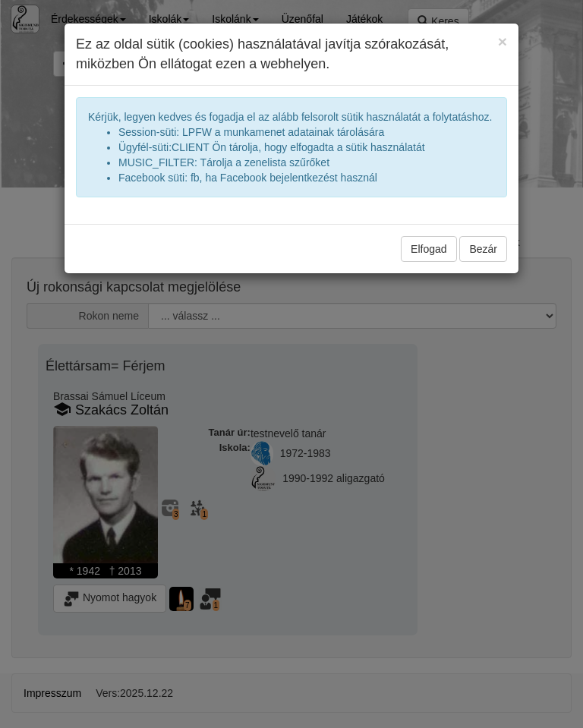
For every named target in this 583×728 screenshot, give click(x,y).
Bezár (483, 249)
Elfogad (429, 249)
